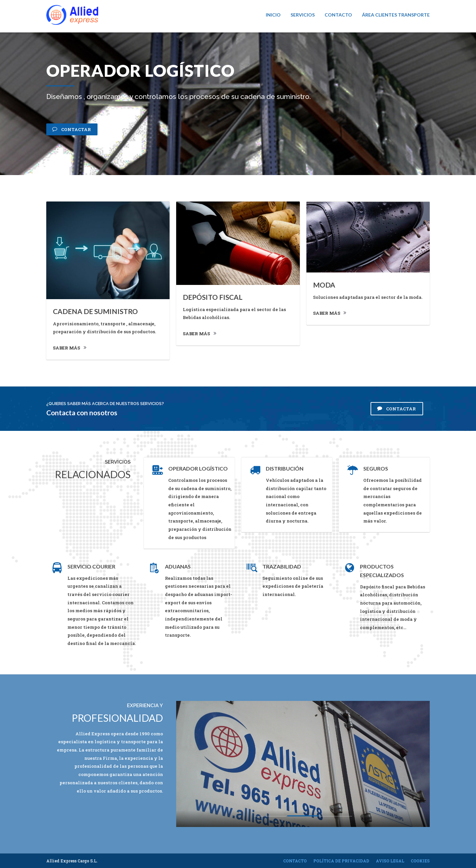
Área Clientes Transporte (396, 15)
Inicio (273, 15)
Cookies (420, 861)
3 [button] (336, 817)
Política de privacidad (341, 861)
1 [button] (270, 818)
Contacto (338, 15)
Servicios (303, 15)
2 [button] (303, 818)
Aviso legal (390, 861)
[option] (303, 764)
